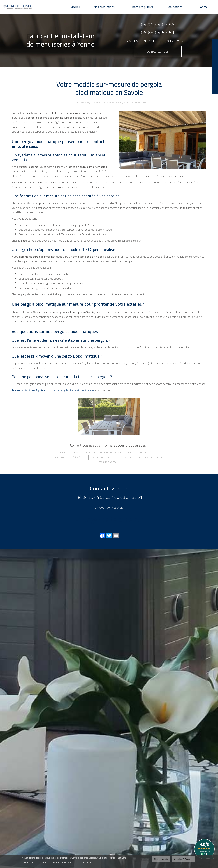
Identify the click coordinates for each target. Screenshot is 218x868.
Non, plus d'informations (184, 859)
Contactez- (158, 52)
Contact (205, 7)
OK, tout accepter (161, 859)
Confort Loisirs (78, 102)
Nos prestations (115, 7)
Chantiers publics (149, 7)
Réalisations (180, 7)
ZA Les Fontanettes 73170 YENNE (158, 41)
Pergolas (90, 102)
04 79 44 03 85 (158, 25)
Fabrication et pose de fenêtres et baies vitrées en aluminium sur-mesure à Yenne (128, 459)
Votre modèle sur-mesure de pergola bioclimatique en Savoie (121, 102)
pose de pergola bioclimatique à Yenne (53, 390)
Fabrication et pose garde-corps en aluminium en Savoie (91, 453)
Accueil (88, 7)
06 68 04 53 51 (158, 33)
